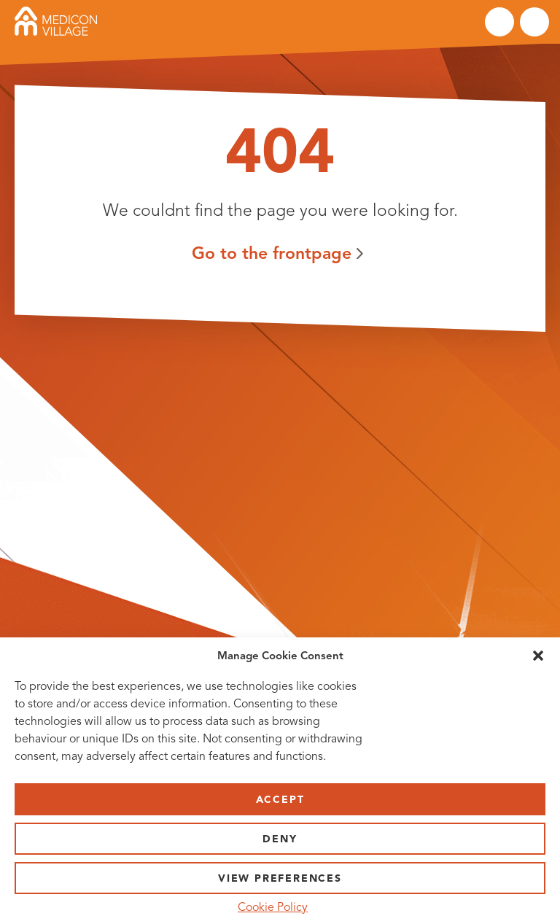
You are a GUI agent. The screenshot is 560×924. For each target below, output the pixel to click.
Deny (280, 839)
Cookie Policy (273, 907)
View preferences (280, 878)
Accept (280, 800)
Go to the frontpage (272, 253)
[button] (538, 656)
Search (499, 22)
